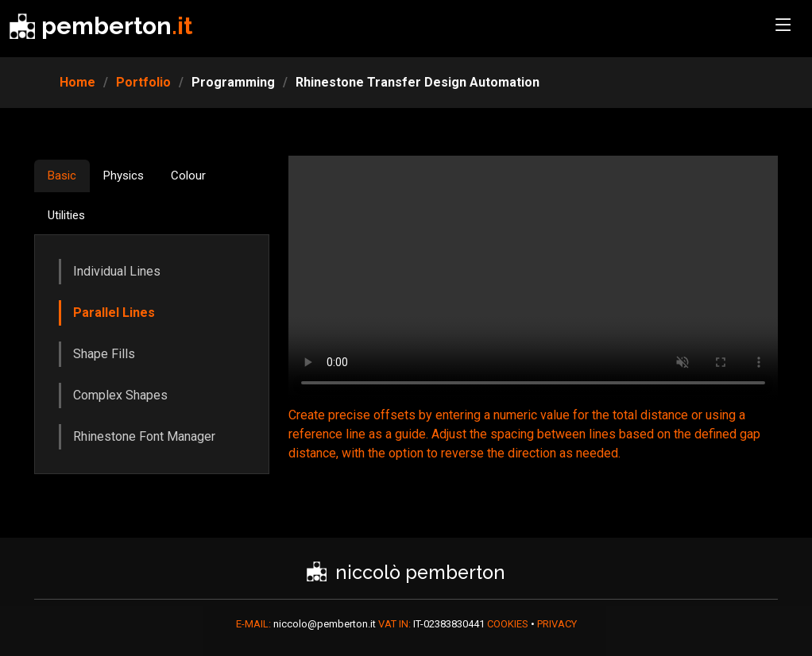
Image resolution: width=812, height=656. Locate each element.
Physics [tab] (124, 176)
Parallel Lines (114, 313)
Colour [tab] (188, 176)
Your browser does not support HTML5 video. (533, 278)
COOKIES (509, 624)
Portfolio (143, 82)
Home (77, 82)
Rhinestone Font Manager (144, 436)
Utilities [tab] (66, 215)
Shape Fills (104, 354)
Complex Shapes (120, 395)
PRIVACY (557, 624)
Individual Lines (117, 271)
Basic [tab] (62, 176)
